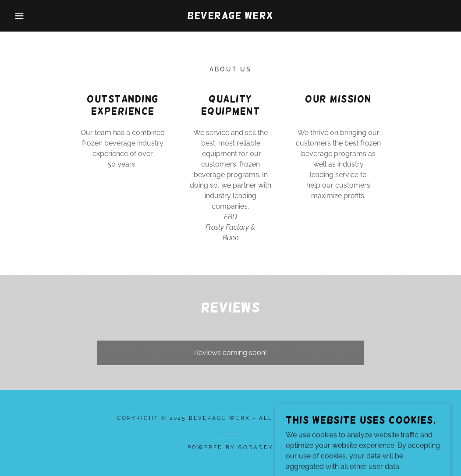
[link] (230, 16)
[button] (23, 16)
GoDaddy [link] (256, 448)
